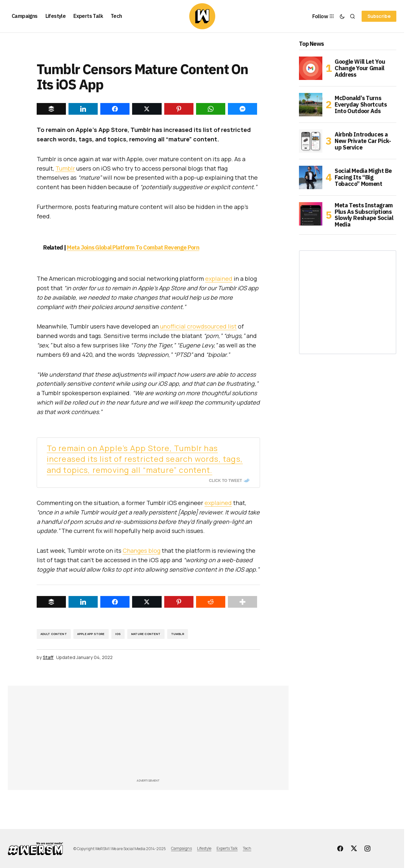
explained (219, 279)
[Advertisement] (173, 734)
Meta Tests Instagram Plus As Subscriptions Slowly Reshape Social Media (364, 215)
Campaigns (181, 848)
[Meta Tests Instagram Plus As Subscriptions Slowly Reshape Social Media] (311, 214)
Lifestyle (204, 848)
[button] (342, 16)
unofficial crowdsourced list (198, 326)
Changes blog (142, 551)
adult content (54, 634)
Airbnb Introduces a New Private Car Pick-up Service (363, 141)
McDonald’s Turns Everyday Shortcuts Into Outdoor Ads (361, 104)
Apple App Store (91, 634)
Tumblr (65, 168)
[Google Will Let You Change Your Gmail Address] (311, 68)
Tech (247, 848)
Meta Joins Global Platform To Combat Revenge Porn (133, 247)
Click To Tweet (226, 481)
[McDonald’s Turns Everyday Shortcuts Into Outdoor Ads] (311, 105)
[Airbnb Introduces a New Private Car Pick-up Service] (311, 141)
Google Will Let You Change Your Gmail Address (360, 68)
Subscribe (379, 16)
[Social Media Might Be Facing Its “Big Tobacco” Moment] (311, 177)
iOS (118, 634)
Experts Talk (227, 848)
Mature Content (146, 634)
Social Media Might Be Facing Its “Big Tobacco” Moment (363, 177)
